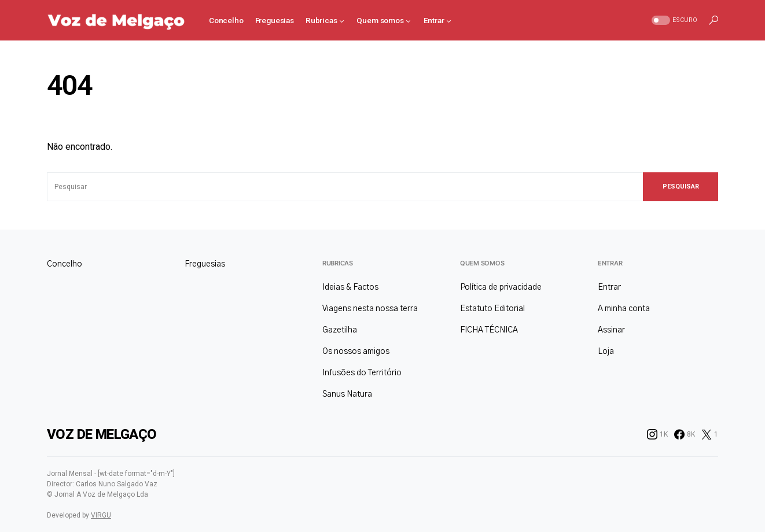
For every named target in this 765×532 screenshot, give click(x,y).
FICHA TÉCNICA (489, 330)
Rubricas (338, 263)
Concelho (65, 264)
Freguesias (205, 264)
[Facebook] (685, 434)
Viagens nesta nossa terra (370, 309)
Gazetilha (340, 330)
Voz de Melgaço (102, 434)
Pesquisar (681, 186)
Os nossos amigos (356, 352)
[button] (673, 21)
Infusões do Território (362, 373)
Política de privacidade (501, 287)
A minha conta (624, 309)
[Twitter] (710, 434)
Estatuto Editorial (492, 309)
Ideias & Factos (350, 287)
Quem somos (482, 263)
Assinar (611, 330)
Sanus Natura (347, 394)
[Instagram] (657, 434)
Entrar (610, 263)
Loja (606, 352)
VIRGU (101, 515)
